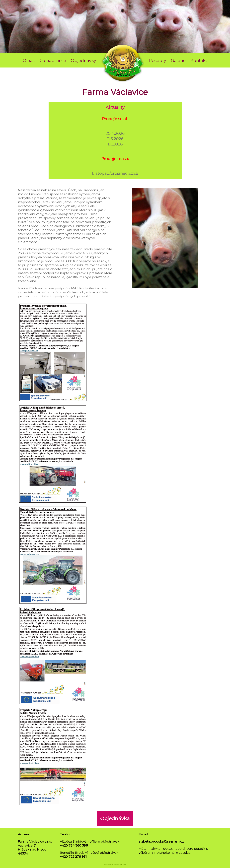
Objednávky (83, 60)
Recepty (157, 60)
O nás (29, 60)
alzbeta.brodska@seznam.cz (161, 841)
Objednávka (115, 818)
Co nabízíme (53, 60)
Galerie (178, 60)
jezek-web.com (120, 864)
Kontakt (199, 60)
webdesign (108, 864)
